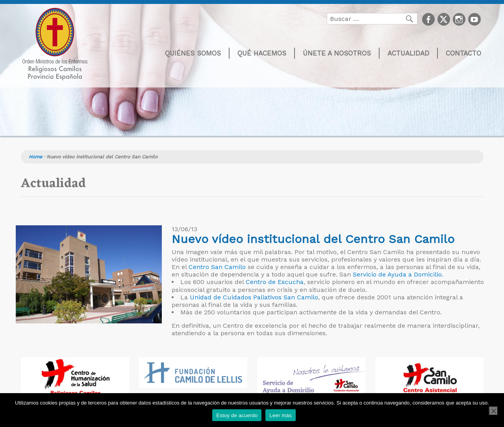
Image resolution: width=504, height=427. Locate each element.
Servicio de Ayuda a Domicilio (397, 274)
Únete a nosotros (337, 53)
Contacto (463, 53)
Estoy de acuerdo (237, 415)
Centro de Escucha (275, 282)
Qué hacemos (262, 53)
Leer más (280, 415)
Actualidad (408, 53)
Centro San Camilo (217, 267)
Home (35, 157)
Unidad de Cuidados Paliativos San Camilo (254, 297)
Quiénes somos (193, 53)
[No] (493, 411)
